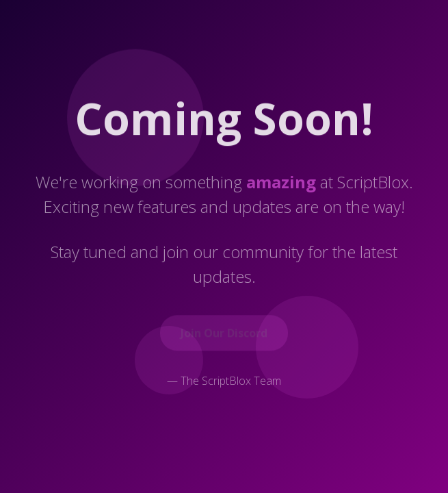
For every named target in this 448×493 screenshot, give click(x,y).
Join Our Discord (224, 333)
